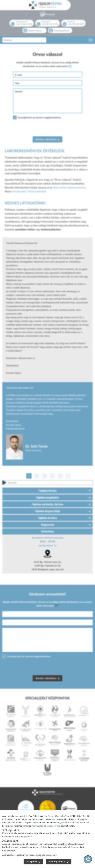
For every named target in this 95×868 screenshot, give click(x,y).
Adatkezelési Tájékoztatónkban (46, 826)
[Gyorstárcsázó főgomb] (88, 859)
